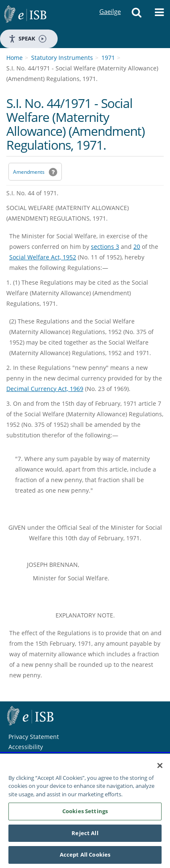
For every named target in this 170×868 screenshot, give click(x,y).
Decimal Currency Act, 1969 (45, 389)
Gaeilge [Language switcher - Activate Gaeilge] (110, 4)
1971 (108, 58)
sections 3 (105, 247)
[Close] (160, 766)
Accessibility (26, 747)
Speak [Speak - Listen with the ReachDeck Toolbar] (27, 39)
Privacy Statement (34, 737)
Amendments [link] (29, 172)
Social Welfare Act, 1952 (43, 257)
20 (137, 247)
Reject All (85, 833)
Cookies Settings (85, 811)
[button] (137, 15)
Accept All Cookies (85, 855)
